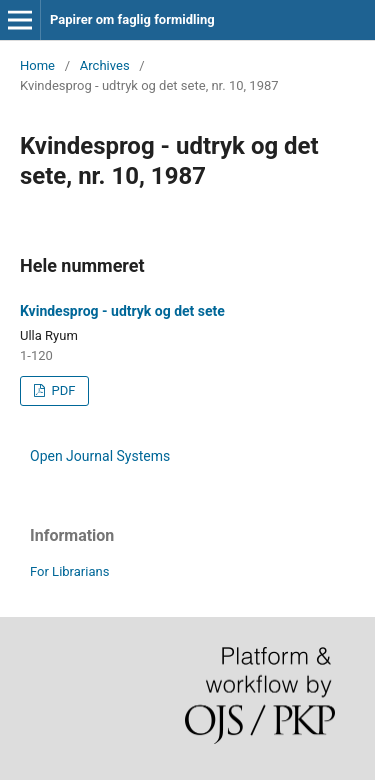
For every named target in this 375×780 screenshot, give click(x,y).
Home (37, 65)
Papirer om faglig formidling (132, 19)
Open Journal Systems (100, 456)
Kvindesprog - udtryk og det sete (122, 311)
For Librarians (69, 571)
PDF (61, 390)
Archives (105, 65)
